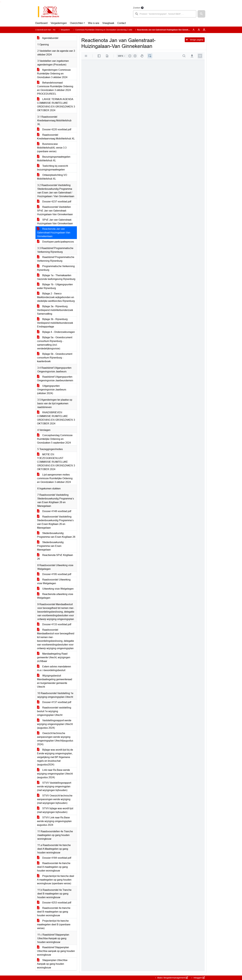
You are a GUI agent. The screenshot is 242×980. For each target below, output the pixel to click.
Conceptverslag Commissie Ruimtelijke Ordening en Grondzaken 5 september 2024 (55, 439)
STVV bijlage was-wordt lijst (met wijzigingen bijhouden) (55, 810)
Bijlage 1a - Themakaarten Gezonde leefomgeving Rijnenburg (56, 277)
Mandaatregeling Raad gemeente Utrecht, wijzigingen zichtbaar (54, 657)
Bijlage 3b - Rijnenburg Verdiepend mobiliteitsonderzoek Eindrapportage (55, 323)
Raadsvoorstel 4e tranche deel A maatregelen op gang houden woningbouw (54, 867)
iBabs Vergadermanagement (172, 978)
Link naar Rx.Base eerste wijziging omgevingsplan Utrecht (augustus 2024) (55, 774)
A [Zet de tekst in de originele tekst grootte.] (194, 30)
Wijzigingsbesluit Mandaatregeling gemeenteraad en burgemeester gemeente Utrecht (55, 681)
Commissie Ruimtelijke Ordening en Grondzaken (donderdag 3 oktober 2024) (108, 30)
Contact (122, 23)
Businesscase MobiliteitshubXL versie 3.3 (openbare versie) (52, 148)
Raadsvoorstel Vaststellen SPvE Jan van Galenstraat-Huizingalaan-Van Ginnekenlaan (55, 211)
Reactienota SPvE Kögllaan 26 (55, 557)
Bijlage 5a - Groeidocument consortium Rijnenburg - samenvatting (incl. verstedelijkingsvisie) (55, 343)
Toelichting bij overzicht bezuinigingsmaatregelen (52, 168)
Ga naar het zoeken (0, 2)
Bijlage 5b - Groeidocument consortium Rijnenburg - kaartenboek (55, 358)
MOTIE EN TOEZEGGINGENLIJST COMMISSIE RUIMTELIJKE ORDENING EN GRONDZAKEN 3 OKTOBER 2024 (56, 462)
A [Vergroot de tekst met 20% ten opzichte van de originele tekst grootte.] (199, 30)
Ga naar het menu (1, 2)
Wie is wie (94, 23)
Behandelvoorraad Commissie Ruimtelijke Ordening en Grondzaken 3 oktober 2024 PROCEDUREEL (55, 88)
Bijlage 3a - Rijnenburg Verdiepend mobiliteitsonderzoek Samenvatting (55, 310)
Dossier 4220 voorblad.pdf (54, 129)
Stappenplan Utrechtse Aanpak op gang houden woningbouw (52, 964)
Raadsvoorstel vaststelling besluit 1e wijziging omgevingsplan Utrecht (54, 711)
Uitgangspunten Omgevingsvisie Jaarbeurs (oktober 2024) (52, 390)
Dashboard (41, 23)
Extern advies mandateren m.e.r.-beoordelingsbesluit (54, 668)
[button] (201, 14)
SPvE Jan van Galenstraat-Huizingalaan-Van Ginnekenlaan (55, 222)
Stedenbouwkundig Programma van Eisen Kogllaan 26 (56, 535)
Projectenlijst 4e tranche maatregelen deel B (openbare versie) (54, 925)
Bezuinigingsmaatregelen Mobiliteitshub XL (54, 159)
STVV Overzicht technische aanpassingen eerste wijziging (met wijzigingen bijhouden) (55, 799)
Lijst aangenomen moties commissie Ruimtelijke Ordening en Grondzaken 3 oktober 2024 (55, 478)
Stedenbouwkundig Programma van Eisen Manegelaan (50, 546)
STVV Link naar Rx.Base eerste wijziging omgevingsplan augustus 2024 (54, 821)
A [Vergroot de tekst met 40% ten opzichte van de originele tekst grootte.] (204, 30)
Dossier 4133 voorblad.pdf (54, 624)
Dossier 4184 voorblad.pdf (54, 858)
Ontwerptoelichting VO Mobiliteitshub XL (52, 177)
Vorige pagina (195, 40)
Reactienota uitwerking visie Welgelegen (55, 596)
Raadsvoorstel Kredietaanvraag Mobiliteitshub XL (56, 137)
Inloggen (199, 978)
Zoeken (137, 8)
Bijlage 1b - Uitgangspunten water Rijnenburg (55, 286)
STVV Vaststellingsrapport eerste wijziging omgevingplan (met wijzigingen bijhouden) (54, 786)
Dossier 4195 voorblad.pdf (54, 574)
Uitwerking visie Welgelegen (55, 589)
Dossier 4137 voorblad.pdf (54, 702)
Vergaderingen (59, 23)
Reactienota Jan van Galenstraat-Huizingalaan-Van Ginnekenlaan (54, 233)
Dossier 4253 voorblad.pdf (54, 903)
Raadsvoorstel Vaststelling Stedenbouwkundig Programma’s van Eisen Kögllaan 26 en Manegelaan (55, 522)
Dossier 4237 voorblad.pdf (54, 202)
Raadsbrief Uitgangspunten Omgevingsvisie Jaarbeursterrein (55, 379)
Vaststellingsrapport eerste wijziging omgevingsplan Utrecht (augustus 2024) (55, 724)
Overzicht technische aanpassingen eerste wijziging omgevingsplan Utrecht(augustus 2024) (55, 739)
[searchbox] (165, 14)
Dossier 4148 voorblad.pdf (54, 511)
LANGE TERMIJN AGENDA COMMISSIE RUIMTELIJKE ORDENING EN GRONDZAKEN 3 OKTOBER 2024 (56, 105)
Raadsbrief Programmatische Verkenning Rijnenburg (56, 259)
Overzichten (76, 23)
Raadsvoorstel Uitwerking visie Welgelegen (54, 581)
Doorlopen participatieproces (55, 242)
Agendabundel (48, 38)
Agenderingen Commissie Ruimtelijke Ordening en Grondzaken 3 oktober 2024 (54, 74)
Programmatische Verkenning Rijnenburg (56, 268)
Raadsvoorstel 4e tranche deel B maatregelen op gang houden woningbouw (54, 912)
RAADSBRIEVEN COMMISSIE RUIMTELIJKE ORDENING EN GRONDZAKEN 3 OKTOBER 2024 (56, 418)
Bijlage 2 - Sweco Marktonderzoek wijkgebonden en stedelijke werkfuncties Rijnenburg (56, 297)
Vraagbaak (108, 23)
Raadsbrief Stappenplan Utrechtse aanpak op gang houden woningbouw (56, 951)
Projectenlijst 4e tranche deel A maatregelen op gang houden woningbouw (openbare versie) (56, 880)
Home (55, 30)
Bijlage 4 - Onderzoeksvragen (56, 332)
